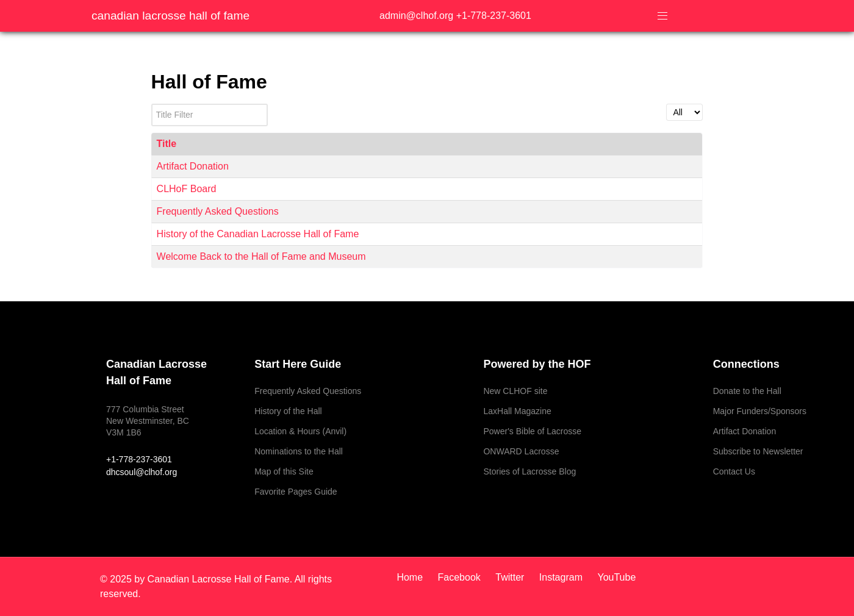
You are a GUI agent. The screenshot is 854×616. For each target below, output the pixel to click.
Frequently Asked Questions (218, 211)
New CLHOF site (515, 391)
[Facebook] (461, 577)
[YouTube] (613, 577)
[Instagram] (562, 577)
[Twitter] (511, 577)
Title (167, 144)
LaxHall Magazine (517, 411)
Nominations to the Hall (299, 451)
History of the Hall (288, 411)
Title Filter (152, 104)
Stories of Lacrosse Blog (529, 471)
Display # (666, 104)
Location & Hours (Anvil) (300, 431)
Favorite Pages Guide (296, 492)
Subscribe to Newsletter (758, 451)
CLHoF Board (187, 189)
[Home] (414, 577)
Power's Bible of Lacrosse (532, 431)
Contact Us (734, 471)
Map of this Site (284, 471)
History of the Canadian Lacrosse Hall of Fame (258, 234)
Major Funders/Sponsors (760, 411)
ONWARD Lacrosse (521, 451)
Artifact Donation (193, 166)
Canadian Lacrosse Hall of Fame (170, 16)
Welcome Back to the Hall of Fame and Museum (261, 256)
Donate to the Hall (747, 391)
